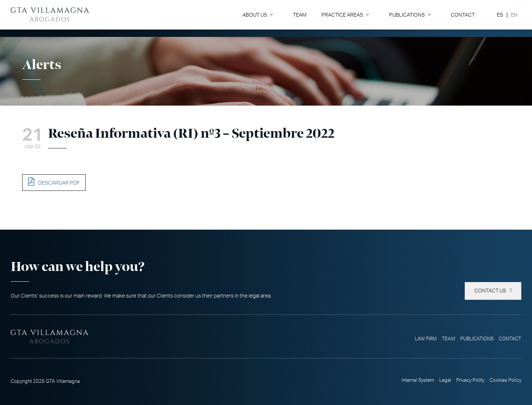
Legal (445, 380)
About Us (255, 15)
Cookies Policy (505, 380)
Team (300, 15)
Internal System (418, 380)
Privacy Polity (470, 380)
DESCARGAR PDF (59, 183)
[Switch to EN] (514, 15)
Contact (463, 15)
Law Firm (426, 339)
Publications (407, 15)
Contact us (490, 291)
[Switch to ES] (500, 15)
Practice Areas (342, 15)
